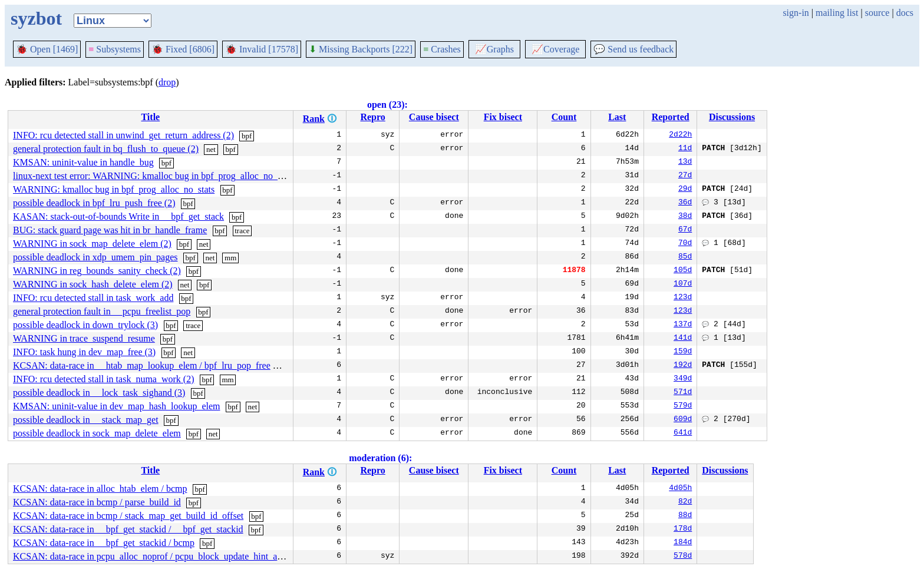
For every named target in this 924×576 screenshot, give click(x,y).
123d (683, 298)
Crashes (442, 49)
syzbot (36, 18)
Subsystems (115, 49)
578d (683, 557)
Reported (671, 117)
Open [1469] (47, 49)
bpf (247, 136)
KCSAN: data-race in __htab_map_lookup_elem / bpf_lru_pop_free (142, 365)
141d (683, 339)
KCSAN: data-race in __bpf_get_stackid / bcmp (104, 543)
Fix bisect (503, 117)
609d (683, 420)
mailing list (837, 13)
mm (230, 258)
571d (683, 393)
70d (685, 244)
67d (685, 230)
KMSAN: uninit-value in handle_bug (83, 162)
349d (683, 379)
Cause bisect (434, 117)
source (877, 13)
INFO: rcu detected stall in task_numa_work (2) (103, 379)
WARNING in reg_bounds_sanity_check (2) (97, 271)
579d (683, 406)
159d (683, 352)
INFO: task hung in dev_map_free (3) (84, 352)
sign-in (796, 13)
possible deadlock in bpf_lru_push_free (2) (94, 203)
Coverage (555, 49)
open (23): (387, 105)
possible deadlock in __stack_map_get (86, 420)
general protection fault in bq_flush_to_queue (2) (106, 149)
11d (685, 149)
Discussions (732, 117)
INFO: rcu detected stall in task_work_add (93, 298)
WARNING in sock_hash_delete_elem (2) (93, 284)
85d (685, 257)
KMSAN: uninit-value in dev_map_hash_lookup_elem (117, 406)
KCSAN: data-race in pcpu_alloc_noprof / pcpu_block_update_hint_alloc (152, 556)
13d (685, 163)
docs (905, 13)
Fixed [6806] (183, 49)
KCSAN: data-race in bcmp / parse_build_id (97, 502)
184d (683, 543)
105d (683, 271)
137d (683, 325)
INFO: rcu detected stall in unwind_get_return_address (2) (123, 135)
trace (242, 231)
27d (685, 176)
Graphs (494, 49)
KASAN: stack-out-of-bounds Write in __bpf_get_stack (118, 216)
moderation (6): (380, 458)
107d (683, 284)
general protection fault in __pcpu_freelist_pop (102, 311)
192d (683, 366)
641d (683, 433)
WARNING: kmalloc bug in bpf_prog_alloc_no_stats (114, 189)
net (211, 149)
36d (685, 203)
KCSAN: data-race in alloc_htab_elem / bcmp (100, 489)
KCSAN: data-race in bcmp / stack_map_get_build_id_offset (128, 516)
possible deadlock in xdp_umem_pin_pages (95, 257)
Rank (314, 119)
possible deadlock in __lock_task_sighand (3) (99, 393)
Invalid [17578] (262, 49)
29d (685, 190)
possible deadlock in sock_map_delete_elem (97, 433)
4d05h (680, 489)
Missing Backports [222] (361, 49)
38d (685, 217)
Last (617, 117)
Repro (372, 117)
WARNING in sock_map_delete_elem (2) (92, 244)
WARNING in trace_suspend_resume (84, 338)
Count (564, 117)
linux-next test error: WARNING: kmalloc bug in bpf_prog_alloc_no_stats (154, 176)
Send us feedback (633, 49)
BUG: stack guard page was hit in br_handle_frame (110, 230)
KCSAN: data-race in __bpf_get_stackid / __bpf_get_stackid (128, 529)
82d (685, 502)
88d (685, 516)
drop (167, 82)
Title (150, 117)
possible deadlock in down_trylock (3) (85, 325)
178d (683, 529)
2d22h (680, 135)
